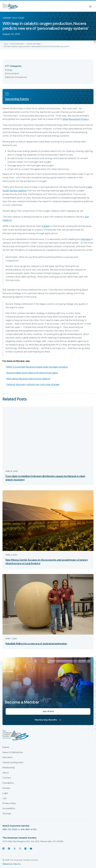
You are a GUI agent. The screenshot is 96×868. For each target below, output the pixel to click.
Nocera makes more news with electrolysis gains (32, 373)
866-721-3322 (10, 829)
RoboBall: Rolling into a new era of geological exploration (36, 643)
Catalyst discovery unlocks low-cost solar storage (33, 384)
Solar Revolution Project (76, 119)
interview (85, 239)
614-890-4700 (29, 829)
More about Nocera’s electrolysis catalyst (28, 379)
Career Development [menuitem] (13, 763)
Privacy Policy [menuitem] (9, 803)
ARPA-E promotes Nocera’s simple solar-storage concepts (37, 367)
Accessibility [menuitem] (9, 809)
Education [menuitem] (8, 757)
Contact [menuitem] (7, 778)
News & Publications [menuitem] (13, 752)
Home (6, 44)
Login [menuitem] (5, 793)
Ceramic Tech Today (33, 44)
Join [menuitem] (5, 798)
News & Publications (17, 44)
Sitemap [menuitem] (7, 814)
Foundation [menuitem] (8, 783)
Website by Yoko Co (12, 864)
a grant (46, 226)
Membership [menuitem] (9, 768)
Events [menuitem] (6, 747)
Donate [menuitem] (6, 788)
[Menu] (91, 6)
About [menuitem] (6, 773)
